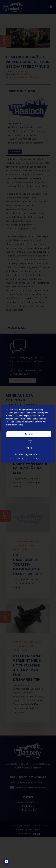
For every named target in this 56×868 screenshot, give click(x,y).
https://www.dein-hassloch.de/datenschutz (32, 459)
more (29, 448)
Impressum (14, 459)
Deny (29, 441)
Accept (29, 434)
